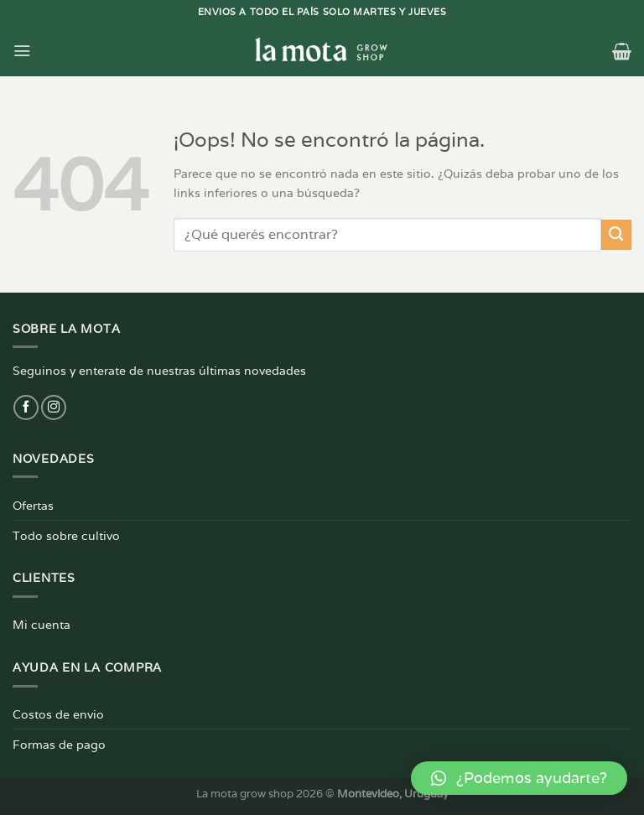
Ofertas (33, 505)
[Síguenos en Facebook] (26, 407)
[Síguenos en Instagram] (54, 407)
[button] (519, 778)
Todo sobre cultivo (66, 535)
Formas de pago (59, 744)
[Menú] (22, 50)
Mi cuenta (42, 624)
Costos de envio (58, 714)
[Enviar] (616, 235)
